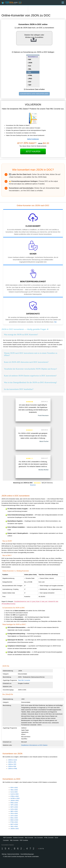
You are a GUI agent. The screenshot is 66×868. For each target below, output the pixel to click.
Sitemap (4, 854)
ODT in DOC (14, 807)
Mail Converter (29, 838)
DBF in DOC (14, 811)
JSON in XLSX (13, 760)
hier (55, 322)
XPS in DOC (14, 813)
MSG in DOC (14, 820)
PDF (30, 60)
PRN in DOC (14, 803)
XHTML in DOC (15, 798)
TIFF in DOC (14, 805)
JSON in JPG (12, 762)
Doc (30, 72)
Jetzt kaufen (33, 151)
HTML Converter (49, 838)
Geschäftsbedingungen (27, 854)
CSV (30, 82)
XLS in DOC (14, 792)
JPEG (30, 79)
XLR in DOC (14, 809)
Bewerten (33, 485)
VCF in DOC (14, 816)
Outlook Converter (18, 838)
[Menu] (63, 3)
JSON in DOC (15, 801)
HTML (30, 75)
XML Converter (14, 840)
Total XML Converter (24, 680)
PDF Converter (8, 838)
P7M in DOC (14, 822)
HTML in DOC (15, 796)
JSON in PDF (12, 766)
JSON (30, 63)
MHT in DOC (14, 824)
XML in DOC (14, 790)
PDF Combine (24, 840)
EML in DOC (14, 818)
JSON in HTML (13, 769)
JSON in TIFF (12, 764)
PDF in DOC (14, 788)
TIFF (30, 85)
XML (30, 69)
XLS (30, 66)
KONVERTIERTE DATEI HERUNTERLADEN (34, 94)
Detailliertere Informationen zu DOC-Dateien (34, 745)
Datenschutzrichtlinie (13, 854)
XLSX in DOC (15, 794)
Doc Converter (39, 838)
